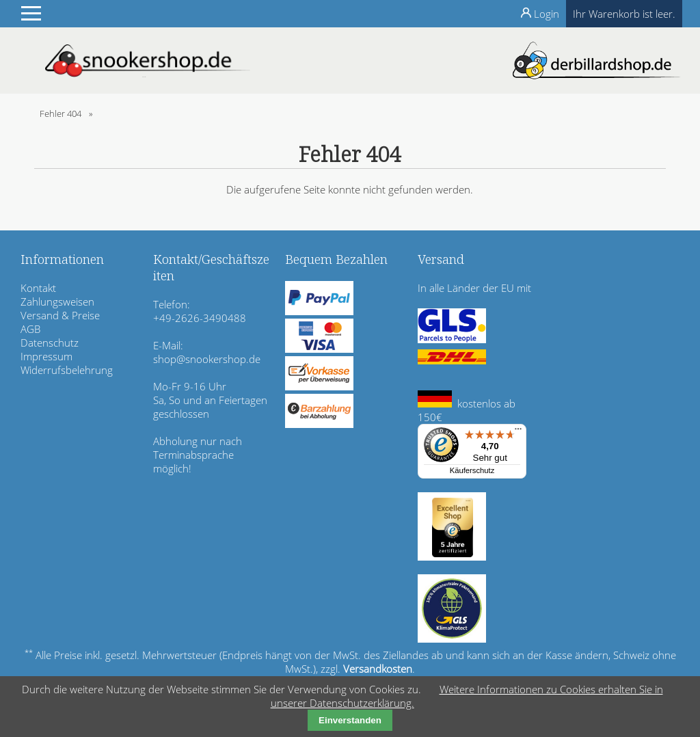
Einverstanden (350, 720)
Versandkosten (378, 669)
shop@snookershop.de (207, 359)
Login (547, 14)
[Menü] (518, 432)
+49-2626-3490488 (200, 318)
